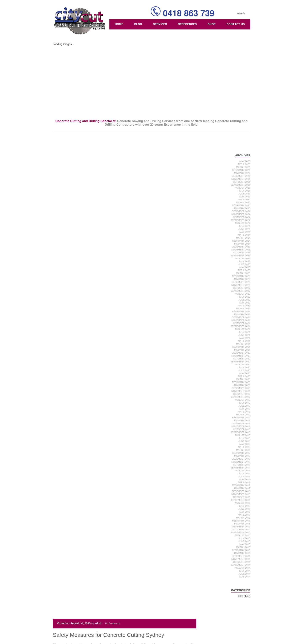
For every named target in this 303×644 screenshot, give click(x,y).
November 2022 (241, 285)
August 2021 (243, 329)
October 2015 (242, 530)
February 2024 (241, 241)
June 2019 (245, 406)
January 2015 (242, 553)
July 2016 (245, 506)
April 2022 (244, 306)
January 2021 (242, 350)
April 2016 (244, 515)
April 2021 (244, 341)
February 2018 (241, 453)
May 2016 (245, 512)
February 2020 (241, 382)
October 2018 (242, 429)
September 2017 (241, 468)
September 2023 (241, 256)
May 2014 (245, 577)
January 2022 (242, 315)
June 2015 (245, 541)
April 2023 (244, 270)
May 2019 (245, 409)
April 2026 (244, 164)
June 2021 (245, 335)
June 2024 (245, 229)
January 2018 (242, 456)
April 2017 (244, 482)
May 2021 (245, 338)
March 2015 (243, 547)
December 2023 (241, 247)
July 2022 (245, 297)
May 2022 (245, 303)
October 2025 (242, 182)
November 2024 (241, 214)
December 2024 (241, 211)
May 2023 (245, 267)
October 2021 (242, 323)
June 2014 (245, 574)
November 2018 (241, 426)
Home (119, 24)
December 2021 (241, 317)
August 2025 (243, 188)
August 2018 (243, 435)
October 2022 (242, 288)
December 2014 (241, 556)
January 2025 (242, 208)
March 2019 (243, 415)
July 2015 (245, 538)
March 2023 (243, 273)
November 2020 (241, 356)
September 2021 (241, 326)
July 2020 (245, 368)
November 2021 (241, 320)
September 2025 (241, 185)
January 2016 (242, 524)
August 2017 (243, 471)
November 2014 (241, 559)
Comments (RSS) (67, 636)
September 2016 (241, 500)
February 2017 (241, 485)
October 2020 (242, 359)
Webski (242, 630)
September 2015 (241, 533)
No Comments (112, 148)
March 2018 (243, 450)
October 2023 (242, 253)
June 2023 (245, 264)
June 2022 (245, 300)
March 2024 (243, 238)
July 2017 (245, 474)
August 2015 (243, 536)
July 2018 (245, 438)
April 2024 (244, 235)
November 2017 (241, 462)
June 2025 (245, 194)
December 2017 (241, 459)
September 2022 (241, 291)
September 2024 (241, 220)
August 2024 (243, 223)
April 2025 (244, 200)
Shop (212, 24)
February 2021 (241, 347)
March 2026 (243, 167)
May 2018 (245, 444)
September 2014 (241, 565)
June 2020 (245, 371)
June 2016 (245, 509)
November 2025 (241, 179)
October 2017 (242, 465)
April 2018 (244, 447)
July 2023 (245, 261)
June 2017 (245, 477)
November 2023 (241, 250)
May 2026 (245, 161)
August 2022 (243, 294)
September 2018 (241, 432)
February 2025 (241, 206)
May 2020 (245, 373)
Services (160, 24)
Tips (241, 596)
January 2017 (242, 488)
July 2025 (245, 191)
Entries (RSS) (65, 633)
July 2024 (245, 226)
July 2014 (245, 571)
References (187, 24)
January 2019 (242, 421)
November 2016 (241, 494)
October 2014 (242, 562)
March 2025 (243, 203)
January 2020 (242, 385)
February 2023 (241, 276)
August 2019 (243, 400)
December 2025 (241, 176)
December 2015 (241, 527)
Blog (138, 24)
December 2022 (241, 282)
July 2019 (245, 403)
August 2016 (243, 503)
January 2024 (242, 244)
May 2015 (245, 544)
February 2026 (241, 170)
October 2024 (242, 217)
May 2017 (245, 480)
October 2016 (242, 497)
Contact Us (236, 24)
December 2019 (241, 388)
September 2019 (241, 397)
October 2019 (242, 394)
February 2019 (241, 418)
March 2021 (243, 344)
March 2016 (243, 518)
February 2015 (241, 550)
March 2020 (243, 379)
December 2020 (241, 353)
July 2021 (245, 332)
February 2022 (241, 312)
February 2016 (241, 521)
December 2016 (241, 491)
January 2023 (242, 279)
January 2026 (242, 173)
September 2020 (241, 362)
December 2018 (241, 424)
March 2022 (243, 309)
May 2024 (245, 232)
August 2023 (243, 259)
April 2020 (244, 376)
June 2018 (245, 441)
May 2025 (245, 197)
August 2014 (243, 568)
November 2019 (241, 391)
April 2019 (244, 412)
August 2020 (243, 365)
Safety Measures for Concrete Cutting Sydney (108, 160)
